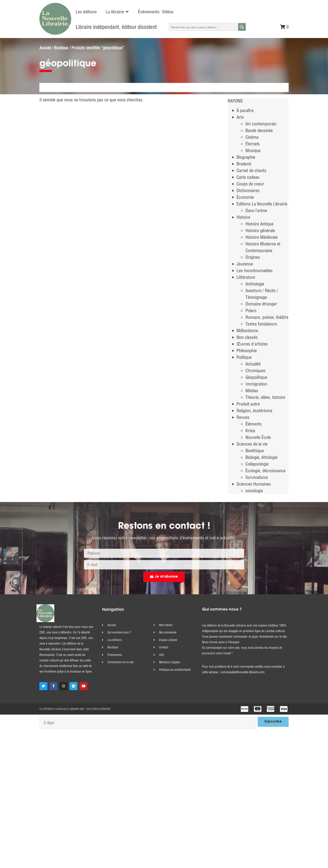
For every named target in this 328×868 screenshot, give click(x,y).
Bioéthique (255, 451)
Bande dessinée (259, 130)
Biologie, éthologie (261, 457)
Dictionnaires (248, 190)
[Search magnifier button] (242, 27)
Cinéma (252, 137)
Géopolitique (256, 377)
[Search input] (204, 27)
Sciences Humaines (254, 484)
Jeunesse (245, 264)
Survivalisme (257, 477)
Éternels (253, 144)
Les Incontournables (255, 270)
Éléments (254, 424)
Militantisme (247, 331)
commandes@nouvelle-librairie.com (243, 672)
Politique (244, 357)
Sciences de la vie (252, 444)
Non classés (247, 337)
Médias (252, 391)
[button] (117, 12)
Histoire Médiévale (262, 237)
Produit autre (248, 404)
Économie (245, 197)
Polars (251, 310)
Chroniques (255, 371)
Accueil (45, 48)
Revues (243, 417)
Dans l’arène (256, 210)
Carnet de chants (251, 170)
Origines (253, 257)
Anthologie (255, 284)
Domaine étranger (261, 304)
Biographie (246, 157)
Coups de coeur (250, 184)
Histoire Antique (259, 224)
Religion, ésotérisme (254, 411)
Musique (253, 150)
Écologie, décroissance (265, 471)
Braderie (244, 164)
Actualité (253, 364)
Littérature (246, 277)
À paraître (245, 110)
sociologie (254, 491)
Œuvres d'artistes (252, 344)
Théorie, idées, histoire (265, 397)
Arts (240, 117)
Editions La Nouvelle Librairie (262, 204)
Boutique (61, 48)
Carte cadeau (248, 177)
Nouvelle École (258, 437)
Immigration (256, 384)
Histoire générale (260, 230)
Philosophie (247, 351)
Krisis (250, 431)
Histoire (243, 217)
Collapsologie (257, 464)
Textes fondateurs (261, 324)
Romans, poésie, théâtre (267, 317)
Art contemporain (261, 124)
